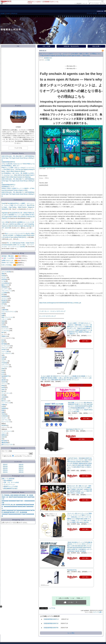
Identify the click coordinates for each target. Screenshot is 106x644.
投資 (3, 323)
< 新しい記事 (46, 46)
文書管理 (4, 310)
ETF (3, 374)
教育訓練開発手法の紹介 (10, 488)
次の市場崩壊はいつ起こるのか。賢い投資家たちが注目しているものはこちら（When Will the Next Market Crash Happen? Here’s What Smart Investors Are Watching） (18, 175)
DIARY (8, 14)
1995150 (100, 11)
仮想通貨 (4, 296)
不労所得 (4, 363)
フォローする (18, 148)
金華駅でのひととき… (8, 260)
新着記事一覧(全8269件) (71, 46)
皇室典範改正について (8, 187)
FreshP (4, 203)
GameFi (4, 382)
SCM (3, 359)
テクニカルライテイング (9, 312)
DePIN (3, 388)
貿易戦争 (4, 408)
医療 (3, 410)
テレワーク (5, 306)
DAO (3, 340)
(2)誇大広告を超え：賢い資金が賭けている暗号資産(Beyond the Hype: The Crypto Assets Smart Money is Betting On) (18, 158)
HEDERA (4, 426)
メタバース (5, 319)
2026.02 (21, 465)
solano (3, 437)
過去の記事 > (96, 46)
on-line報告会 (5, 283)
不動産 (3, 405)
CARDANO (5, 416)
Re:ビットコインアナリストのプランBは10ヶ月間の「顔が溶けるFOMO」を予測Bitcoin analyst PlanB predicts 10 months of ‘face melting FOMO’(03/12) (18, 235)
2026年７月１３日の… (8, 263)
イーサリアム (5, 331)
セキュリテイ (5, 365)
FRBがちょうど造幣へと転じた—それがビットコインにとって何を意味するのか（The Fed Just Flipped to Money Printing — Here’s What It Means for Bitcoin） (18, 169)
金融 (3, 412)
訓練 (3, 315)
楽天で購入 (80, 385)
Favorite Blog (18, 253)
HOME (3, 14)
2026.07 (5, 465)
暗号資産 (4, 441)
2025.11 (21, 470)
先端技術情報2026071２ (9, 185)
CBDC (3, 369)
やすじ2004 (5, 222)
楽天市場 (103, 4)
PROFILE (14, 14)
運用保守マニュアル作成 (10, 486)
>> (81, 4)
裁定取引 (4, 380)
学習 (3, 314)
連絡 (3, 274)
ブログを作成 (95, 4)
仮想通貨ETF (5, 376)
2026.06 (5, 466)
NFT (3, 332)
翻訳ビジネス (5, 285)
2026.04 (5, 470)
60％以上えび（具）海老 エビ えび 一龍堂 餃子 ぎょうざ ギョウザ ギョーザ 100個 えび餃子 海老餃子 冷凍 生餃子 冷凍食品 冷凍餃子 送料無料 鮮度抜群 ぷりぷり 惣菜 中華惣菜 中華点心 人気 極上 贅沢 (79, 489)
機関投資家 (5, 443)
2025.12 (21, 468)
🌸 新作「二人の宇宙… (8, 258)
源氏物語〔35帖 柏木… (8, 256)
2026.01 (21, 466)
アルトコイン (5, 348)
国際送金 (4, 435)
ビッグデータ (5, 289)
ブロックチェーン (7, 291)
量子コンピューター (7, 444)
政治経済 (4, 300)
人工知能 (4, 293)
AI (2, 439)
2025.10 (21, 472)
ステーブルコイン (7, 353)
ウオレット (5, 361)
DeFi (3, 342)
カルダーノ (5, 418)
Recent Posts (18, 153)
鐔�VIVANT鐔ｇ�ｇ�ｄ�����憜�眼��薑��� (18, 505)
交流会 (3, 276)
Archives (18, 462)
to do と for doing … (7, 265)
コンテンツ (5, 298)
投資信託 (4, 327)
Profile (18, 106)
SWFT (3, 389)
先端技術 (4, 302)
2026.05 (5, 468)
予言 (3, 378)
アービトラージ (6, 393)
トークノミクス (6, 346)
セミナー (4, 277)
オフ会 (3, 281)
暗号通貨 (4, 344)
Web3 (3, 321)
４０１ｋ (4, 433)
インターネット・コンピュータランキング (52, 311)
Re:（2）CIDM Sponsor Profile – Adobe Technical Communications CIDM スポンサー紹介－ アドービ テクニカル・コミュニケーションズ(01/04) (18, 245)
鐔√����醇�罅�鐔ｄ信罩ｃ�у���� (14, 512)
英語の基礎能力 (8, 481)
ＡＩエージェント (7, 431)
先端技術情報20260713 (8, 162)
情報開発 (4, 287)
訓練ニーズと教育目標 (8, 479)
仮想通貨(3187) (48, 58)
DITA (3, 304)
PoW (3, 372)
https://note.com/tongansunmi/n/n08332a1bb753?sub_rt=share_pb (60, 303)
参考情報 (4, 279)
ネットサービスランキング (47, 316)
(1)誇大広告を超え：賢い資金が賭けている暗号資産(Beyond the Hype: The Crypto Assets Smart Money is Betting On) (18, 194)
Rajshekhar (5, 213)
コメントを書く (98, 612)
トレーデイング (6, 403)
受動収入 (4, 336)
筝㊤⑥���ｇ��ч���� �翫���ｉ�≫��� (17, 495)
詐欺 (3, 407)
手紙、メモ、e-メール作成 (11, 482)
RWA (3, 386)
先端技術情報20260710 (51, 623)
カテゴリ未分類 (6, 272)
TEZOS (4, 414)
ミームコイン (5, 367)
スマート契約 (5, 351)
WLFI (3, 391)
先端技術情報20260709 (51, 628)
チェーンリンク (6, 422)
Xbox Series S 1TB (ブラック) (75, 429)
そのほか (6, 3)
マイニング (5, 384)
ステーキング (5, 420)
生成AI (3, 357)
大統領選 (4, 397)
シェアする (52, 608)
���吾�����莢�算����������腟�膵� (18, 510)
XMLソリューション (7, 317)
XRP (3, 395)
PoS (3, 370)
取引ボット (5, 401)
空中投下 (4, 350)
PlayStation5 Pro (72, 570)
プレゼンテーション (9, 484)
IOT (3, 295)
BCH (3, 399)
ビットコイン (5, 329)
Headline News (18, 492)
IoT (2, 325)
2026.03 (5, 472)
